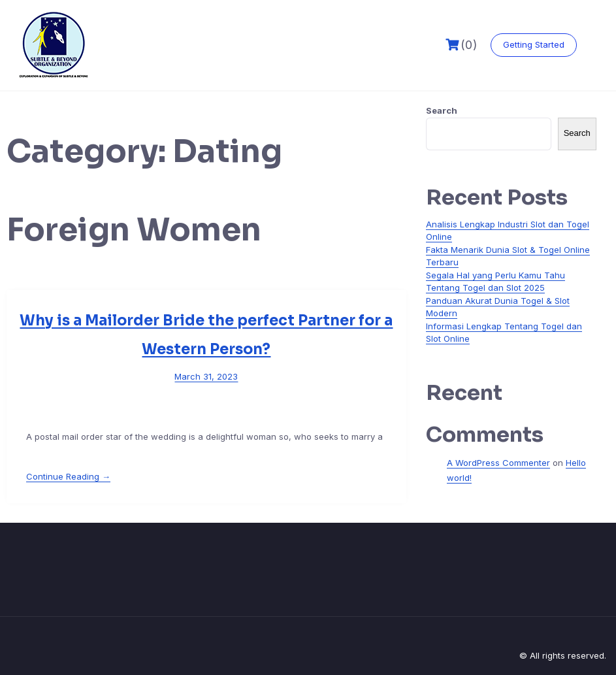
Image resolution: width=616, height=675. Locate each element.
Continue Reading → (68, 476)
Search (442, 110)
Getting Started (534, 44)
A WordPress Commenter (498, 463)
